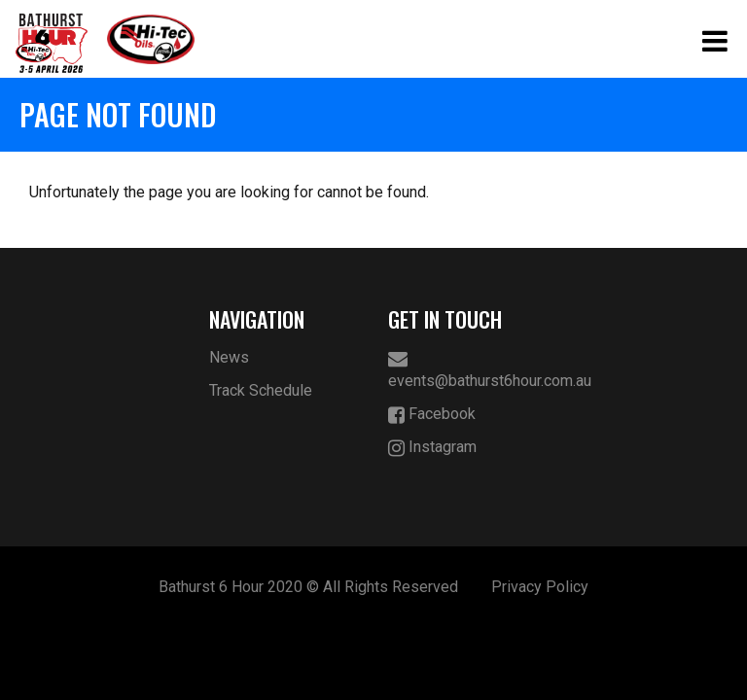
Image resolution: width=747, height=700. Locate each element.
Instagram (432, 448)
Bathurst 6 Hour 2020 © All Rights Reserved (308, 587)
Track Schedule (261, 390)
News (229, 357)
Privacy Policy (540, 587)
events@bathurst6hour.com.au (463, 369)
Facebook (432, 415)
